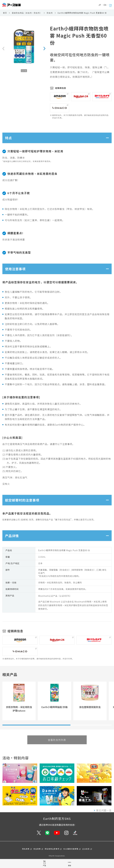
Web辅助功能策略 (71, 855)
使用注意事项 (17, 271)
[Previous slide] (3, 48)
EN (105, 5)
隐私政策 (26, 855)
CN (110, 5)
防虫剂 (50, 13)
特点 (9, 139)
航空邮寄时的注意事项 (24, 504)
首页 (5, 13)
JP (100, 5)
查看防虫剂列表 (57, 746)
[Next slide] (44, 48)
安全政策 (37, 855)
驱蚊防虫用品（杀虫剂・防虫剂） (27, 13)
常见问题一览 (104, 817)
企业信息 (86, 855)
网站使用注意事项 (52, 855)
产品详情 (13, 541)
